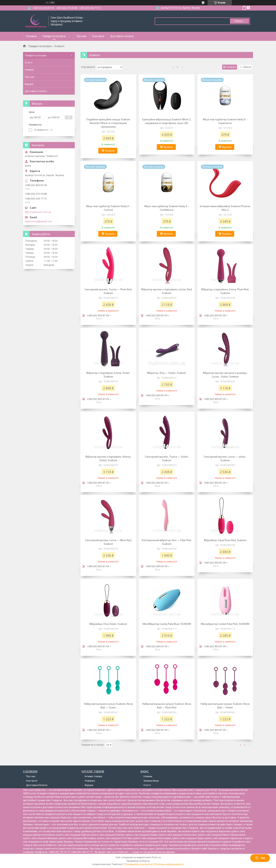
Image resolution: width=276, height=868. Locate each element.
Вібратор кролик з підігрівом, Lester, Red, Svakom (167, 291)
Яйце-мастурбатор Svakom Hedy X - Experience (225, 121)
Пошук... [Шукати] (239, 21)
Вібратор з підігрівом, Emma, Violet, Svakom (108, 375)
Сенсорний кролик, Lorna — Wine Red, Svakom (108, 542)
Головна (31, 36)
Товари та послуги (54, 36)
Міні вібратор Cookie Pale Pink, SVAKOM (225, 624)
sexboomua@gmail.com (39, 221)
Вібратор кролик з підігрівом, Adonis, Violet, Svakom (108, 458)
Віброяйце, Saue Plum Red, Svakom (225, 540)
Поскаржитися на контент (139, 864)
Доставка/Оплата (37, 785)
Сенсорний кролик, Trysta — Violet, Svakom (167, 458)
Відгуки (29, 84)
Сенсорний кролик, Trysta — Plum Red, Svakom (108, 291)
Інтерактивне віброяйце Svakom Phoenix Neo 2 (225, 208)
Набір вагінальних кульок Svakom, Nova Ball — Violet (225, 706)
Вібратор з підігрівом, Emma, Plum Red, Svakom (225, 291)
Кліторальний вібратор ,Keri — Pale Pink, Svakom (167, 542)
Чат (260, 858)
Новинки (90, 781)
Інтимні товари (93, 776)
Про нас (82, 36)
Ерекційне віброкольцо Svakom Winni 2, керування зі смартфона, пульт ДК (167, 121)
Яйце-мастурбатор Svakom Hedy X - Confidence (167, 208)
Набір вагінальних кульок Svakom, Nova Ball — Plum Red (167, 706)
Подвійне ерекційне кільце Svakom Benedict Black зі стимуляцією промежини (108, 123)
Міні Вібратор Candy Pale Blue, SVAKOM (167, 624)
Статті (29, 63)
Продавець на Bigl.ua (138, 861)
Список (247, 67)
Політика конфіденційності (169, 864)
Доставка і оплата (122, 36)
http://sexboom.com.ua (38, 212)
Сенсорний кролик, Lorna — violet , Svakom (225, 458)
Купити (110, 151)
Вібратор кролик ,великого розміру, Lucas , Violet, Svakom (225, 375)
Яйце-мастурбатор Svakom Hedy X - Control (108, 208)
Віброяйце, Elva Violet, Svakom (108, 624)
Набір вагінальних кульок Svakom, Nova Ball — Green (108, 706)
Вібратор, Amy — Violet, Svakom (167, 373)
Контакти (98, 36)
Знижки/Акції (151, 781)
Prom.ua (156, 857)
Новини (29, 70)
